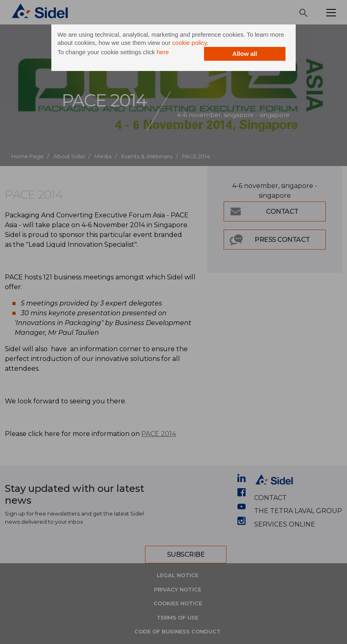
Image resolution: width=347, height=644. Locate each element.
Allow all (245, 54)
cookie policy (190, 43)
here (163, 52)
